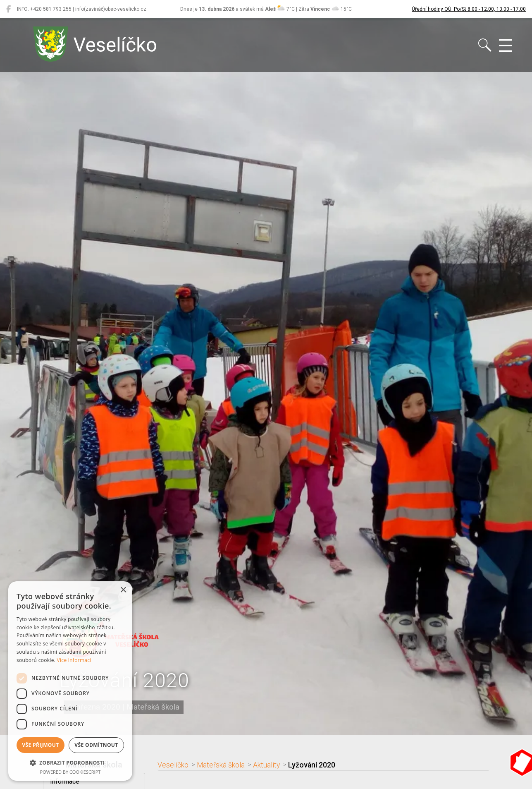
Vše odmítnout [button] (96, 745)
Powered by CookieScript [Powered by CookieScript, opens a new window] (70, 772)
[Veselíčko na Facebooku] (8, 9)
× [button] (123, 590)
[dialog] (70, 681)
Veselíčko (173, 765)
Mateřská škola (221, 765)
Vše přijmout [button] (40, 745)
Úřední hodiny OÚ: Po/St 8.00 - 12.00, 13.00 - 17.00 (469, 9)
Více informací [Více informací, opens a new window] (74, 660)
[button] (70, 763)
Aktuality (266, 765)
